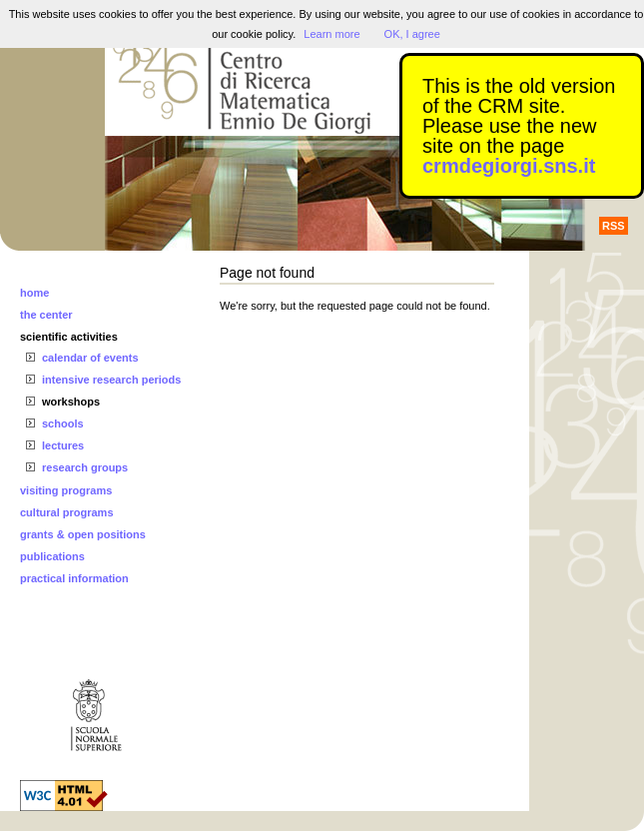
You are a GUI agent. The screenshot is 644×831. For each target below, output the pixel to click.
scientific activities (69, 337)
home (34, 293)
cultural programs (67, 512)
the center (46, 315)
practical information (74, 578)
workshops (71, 402)
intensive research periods (111, 380)
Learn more (331, 34)
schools (63, 423)
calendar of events (90, 358)
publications (52, 556)
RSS (614, 226)
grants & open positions (83, 534)
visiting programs (66, 490)
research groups (85, 467)
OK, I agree (412, 34)
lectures (63, 445)
